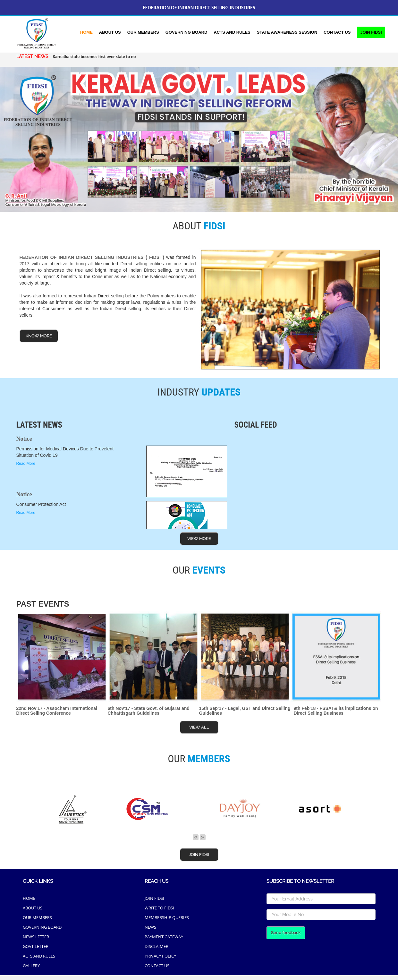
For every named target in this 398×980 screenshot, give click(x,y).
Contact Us (337, 32)
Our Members (143, 32)
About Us (110, 32)
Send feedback (286, 933)
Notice (24, 439)
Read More (26, 464)
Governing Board (186, 32)
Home (86, 32)
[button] (287, 32)
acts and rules (232, 32)
